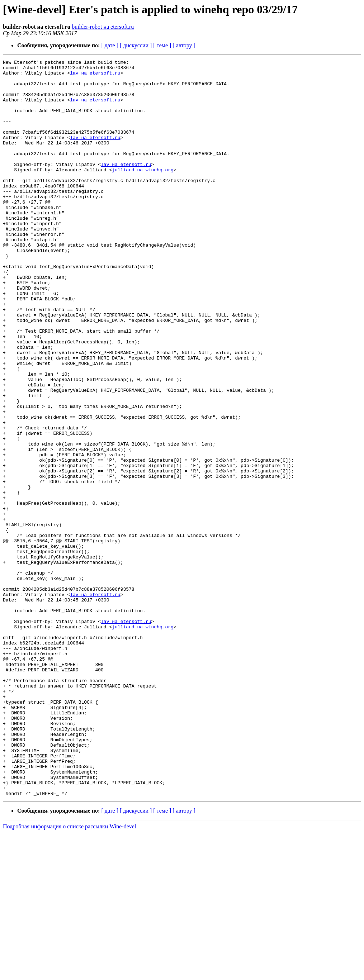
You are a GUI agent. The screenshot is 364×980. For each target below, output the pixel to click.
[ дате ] (110, 45)
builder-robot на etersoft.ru (103, 27)
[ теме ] (162, 45)
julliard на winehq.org (143, 192)
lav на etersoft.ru (95, 76)
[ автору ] (184, 45)
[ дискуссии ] (136, 45)
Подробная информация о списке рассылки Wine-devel (69, 974)
